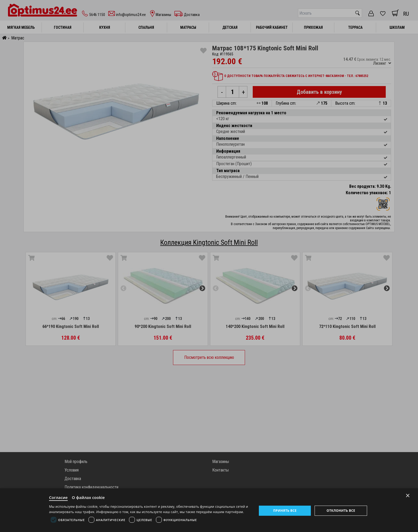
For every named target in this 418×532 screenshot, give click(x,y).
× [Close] (408, 496)
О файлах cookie (88, 497)
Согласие (58, 497)
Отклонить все (341, 511)
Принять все (285, 511)
